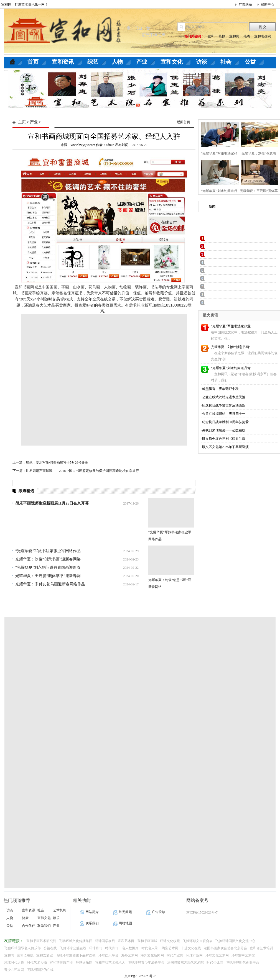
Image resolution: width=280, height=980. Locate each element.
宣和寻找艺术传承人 (110, 963)
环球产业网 (194, 955)
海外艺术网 (129, 955)
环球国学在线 (105, 941)
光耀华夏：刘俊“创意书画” (231, 347)
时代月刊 (112, 948)
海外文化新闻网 (152, 955)
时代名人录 (150, 948)
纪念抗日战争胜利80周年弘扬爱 (225, 422)
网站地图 (125, 923)
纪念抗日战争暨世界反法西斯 (224, 405)
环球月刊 (96, 948)
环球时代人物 (14, 963)
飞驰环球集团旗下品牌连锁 (76, 955)
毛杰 (247, 36)
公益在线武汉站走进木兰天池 (224, 397)
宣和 (211, 36)
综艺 (93, 62)
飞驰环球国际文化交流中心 (235, 941)
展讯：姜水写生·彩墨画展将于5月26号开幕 (57, 462)
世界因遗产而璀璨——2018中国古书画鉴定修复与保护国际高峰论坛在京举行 (82, 471)
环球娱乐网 (84, 963)
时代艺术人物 (37, 963)
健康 (25, 918)
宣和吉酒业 (45, 955)
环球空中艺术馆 (243, 955)
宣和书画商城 (147, 941)
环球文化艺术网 (217, 955)
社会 (226, 62)
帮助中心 (268, 4)
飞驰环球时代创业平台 (243, 963)
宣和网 (234, 36)
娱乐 (56, 918)
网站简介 (92, 912)
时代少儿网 (215, 963)
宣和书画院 (263, 36)
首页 (33, 62)
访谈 (202, 62)
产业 (142, 62)
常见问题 (125, 912)
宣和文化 (172, 62)
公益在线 (50, 948)
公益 (250, 62)
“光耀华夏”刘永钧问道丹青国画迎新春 (48, 568)
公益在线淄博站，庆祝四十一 (224, 414)
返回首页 (184, 122)
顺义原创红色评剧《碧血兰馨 (224, 439)
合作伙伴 (29, 926)
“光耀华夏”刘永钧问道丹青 (231, 368)
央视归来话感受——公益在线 (224, 430)
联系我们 (44, 926)
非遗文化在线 (191, 948)
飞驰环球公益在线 (73, 948)
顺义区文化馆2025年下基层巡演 (225, 447)
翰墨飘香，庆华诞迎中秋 (220, 389)
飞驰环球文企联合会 (198, 941)
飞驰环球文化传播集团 (76, 941)
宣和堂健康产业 (61, 963)
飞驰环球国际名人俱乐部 (22, 948)
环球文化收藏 (170, 941)
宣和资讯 (63, 62)
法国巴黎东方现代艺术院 (185, 963)
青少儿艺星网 (14, 970)
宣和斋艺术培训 (261, 948)
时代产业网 (175, 955)
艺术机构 (60, 910)
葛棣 (222, 36)
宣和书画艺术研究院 (41, 941)
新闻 (212, 207)
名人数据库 (130, 948)
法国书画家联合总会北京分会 (225, 948)
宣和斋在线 (25, 955)
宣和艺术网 (126, 941)
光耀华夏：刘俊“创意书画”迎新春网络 (48, 559)
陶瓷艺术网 (170, 948)
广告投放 (159, 912)
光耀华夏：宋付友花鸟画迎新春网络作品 (50, 584)
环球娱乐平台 (108, 955)
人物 (117, 62)
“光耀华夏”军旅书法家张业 (231, 326)
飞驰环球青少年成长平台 (146, 963)
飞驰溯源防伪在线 (40, 970)
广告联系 (245, 4)
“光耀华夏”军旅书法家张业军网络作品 (48, 551)
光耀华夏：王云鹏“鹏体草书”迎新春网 (48, 576)
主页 (22, 122)
